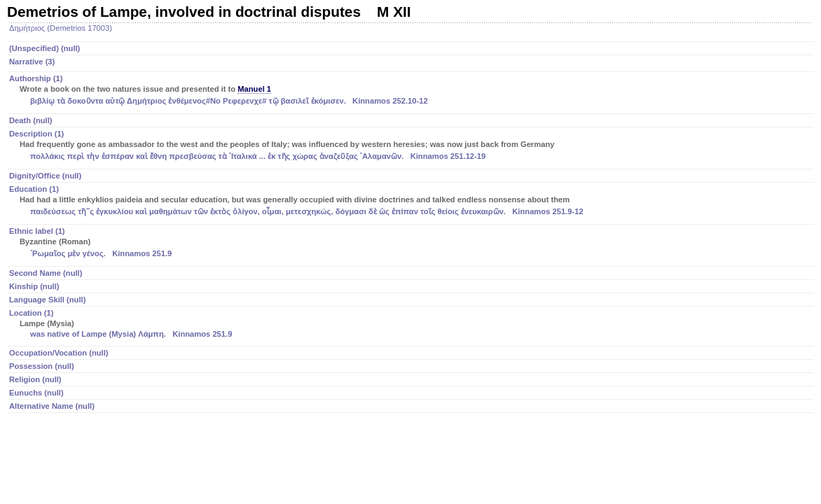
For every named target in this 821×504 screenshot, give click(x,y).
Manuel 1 (254, 89)
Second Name (46, 273)
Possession (42, 366)
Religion (35, 379)
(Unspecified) (44, 48)
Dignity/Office (45, 176)
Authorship (412, 91)
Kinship (34, 286)
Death (31, 120)
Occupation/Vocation (59, 353)
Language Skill (47, 300)
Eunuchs (36, 393)
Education (412, 202)
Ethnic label (412, 244)
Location (412, 324)
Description (412, 146)
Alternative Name (52, 406)
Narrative (32, 62)
